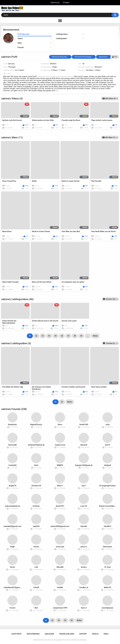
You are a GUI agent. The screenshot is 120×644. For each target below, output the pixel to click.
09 (81, 336)
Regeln (95, 634)
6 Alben (98, 70)
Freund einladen (67, 634)
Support (83, 634)
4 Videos (54, 70)
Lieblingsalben (70, 39)
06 (62, 336)
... (88, 336)
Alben (35, 43)
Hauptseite (16, 634)
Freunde (35, 47)
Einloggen (66, 3)
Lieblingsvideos (70, 34)
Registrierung (55, 3)
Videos (35, 39)
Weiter (95, 336)
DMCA (106, 634)
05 (56, 336)
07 (68, 336)
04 (49, 336)
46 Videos (90, 70)
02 (36, 336)
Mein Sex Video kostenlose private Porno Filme (56, 640)
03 (43, 336)
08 (75, 336)
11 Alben (62, 70)
